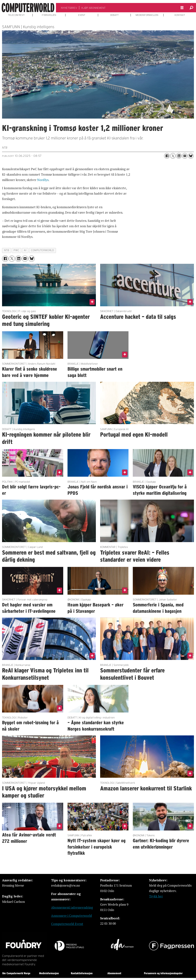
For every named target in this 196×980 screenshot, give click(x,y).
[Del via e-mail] (185, 156)
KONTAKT (180, 15)
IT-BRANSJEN (49, 15)
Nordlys (43, 180)
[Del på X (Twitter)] (173, 156)
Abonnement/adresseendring (72, 907)
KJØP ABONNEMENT (94, 8)
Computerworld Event (67, 924)
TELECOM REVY (16, 15)
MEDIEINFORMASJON (147, 15)
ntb (7, 250)
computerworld (42, 250)
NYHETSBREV (69, 8)
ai (25, 250)
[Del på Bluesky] (191, 156)
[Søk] (191, 8)
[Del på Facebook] (167, 156)
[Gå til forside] (28, 8)
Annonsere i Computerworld (72, 916)
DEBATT (114, 15)
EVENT (82, 15)
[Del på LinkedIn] (179, 156)
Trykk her (156, 896)
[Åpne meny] (182, 8)
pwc (16, 250)
